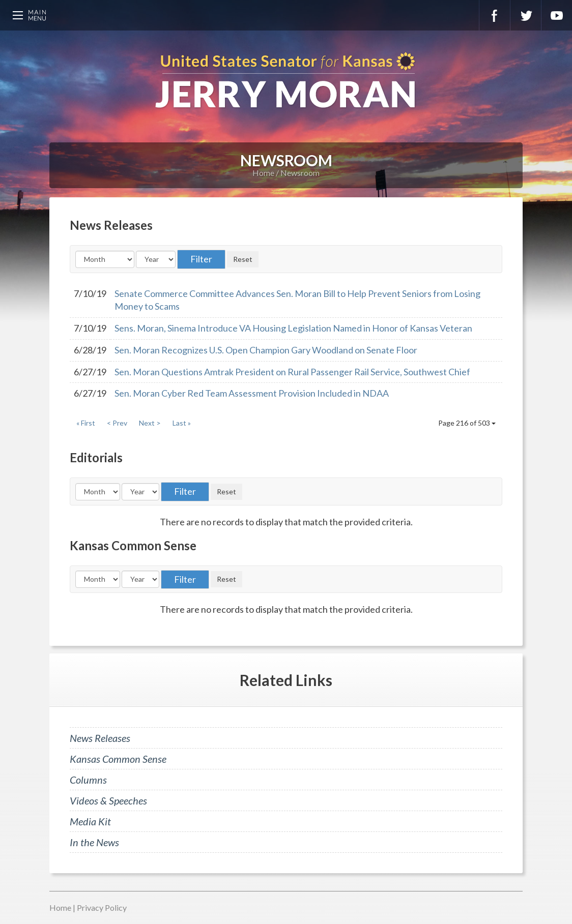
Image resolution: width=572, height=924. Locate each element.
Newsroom (300, 173)
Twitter (526, 15)
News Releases (100, 738)
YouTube (557, 15)
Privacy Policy (102, 907)
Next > (150, 423)
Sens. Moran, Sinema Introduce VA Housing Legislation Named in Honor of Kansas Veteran (293, 328)
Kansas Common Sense (118, 759)
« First (86, 423)
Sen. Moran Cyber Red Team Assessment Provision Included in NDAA (252, 393)
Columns (88, 780)
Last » (182, 423)
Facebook (495, 15)
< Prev (117, 423)
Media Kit (90, 821)
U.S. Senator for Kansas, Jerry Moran (286, 81)
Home (263, 173)
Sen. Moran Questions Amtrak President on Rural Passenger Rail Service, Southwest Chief (292, 372)
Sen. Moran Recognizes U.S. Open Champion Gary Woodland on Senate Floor (266, 350)
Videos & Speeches (108, 800)
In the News (94, 842)
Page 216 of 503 (467, 423)
